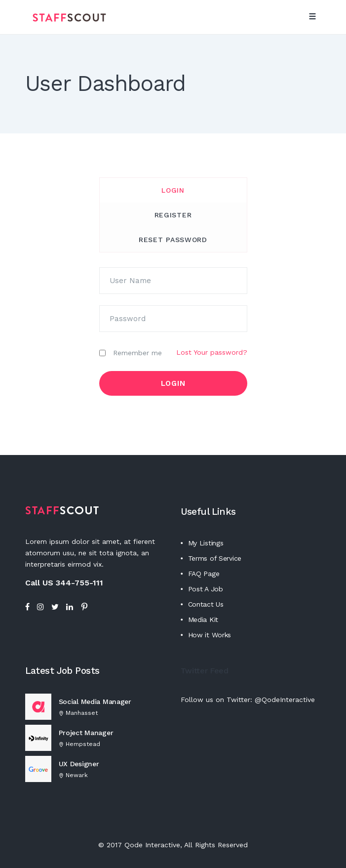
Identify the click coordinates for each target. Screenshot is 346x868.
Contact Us (206, 604)
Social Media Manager (95, 702)
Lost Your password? (212, 352)
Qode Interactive (152, 845)
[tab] (173, 190)
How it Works (210, 635)
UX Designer (79, 764)
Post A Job (206, 589)
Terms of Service (215, 558)
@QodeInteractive (285, 700)
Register (173, 215)
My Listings (206, 543)
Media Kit (203, 620)
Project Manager (86, 733)
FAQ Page (204, 574)
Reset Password (173, 240)
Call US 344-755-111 (64, 583)
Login (173, 190)
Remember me (137, 353)
